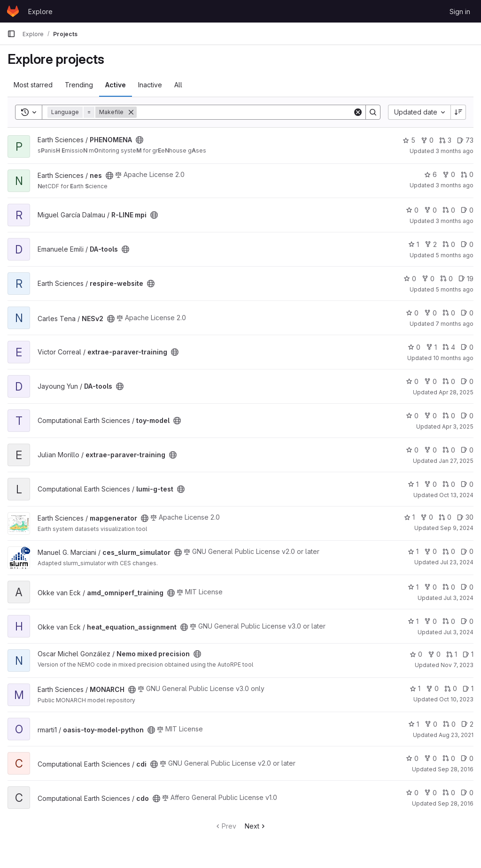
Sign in (460, 12)
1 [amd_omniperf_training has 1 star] (413, 587)
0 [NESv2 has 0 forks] (431, 313)
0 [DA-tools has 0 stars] (412, 381)
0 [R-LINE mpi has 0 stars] (412, 210)
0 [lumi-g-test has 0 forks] (431, 484)
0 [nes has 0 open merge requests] (467, 174)
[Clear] (358, 112)
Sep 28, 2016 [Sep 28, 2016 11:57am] (456, 769)
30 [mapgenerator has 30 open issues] (465, 517)
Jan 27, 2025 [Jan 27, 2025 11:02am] (456, 461)
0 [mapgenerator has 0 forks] (427, 517)
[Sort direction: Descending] (458, 112)
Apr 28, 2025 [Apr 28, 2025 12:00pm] (456, 392)
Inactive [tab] (150, 85)
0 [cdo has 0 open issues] (467, 793)
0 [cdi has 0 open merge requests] (449, 758)
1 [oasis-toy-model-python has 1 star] (414, 724)
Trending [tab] (79, 85)
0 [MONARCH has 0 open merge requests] (451, 688)
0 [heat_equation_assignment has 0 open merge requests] (449, 621)
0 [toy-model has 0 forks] (431, 416)
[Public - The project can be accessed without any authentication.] (140, 140)
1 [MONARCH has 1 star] (415, 688)
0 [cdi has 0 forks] (431, 758)
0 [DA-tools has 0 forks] (431, 381)
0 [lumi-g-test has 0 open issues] (467, 484)
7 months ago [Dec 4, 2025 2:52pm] (454, 324)
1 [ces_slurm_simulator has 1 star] (413, 551)
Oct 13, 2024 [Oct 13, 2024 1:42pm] (456, 495)
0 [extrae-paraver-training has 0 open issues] (467, 347)
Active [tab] (116, 85)
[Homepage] (13, 11)
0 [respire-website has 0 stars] (410, 279)
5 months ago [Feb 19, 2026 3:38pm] (454, 255)
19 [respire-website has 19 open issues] (466, 279)
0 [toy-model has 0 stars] (412, 416)
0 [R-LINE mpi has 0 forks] (431, 210)
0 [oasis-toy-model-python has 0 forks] (431, 724)
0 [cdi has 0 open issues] (467, 758)
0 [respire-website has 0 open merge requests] (446, 279)
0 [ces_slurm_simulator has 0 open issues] (467, 551)
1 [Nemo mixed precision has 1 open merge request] (452, 654)
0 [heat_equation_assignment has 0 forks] (431, 621)
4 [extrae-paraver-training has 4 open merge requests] (449, 347)
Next (256, 826)
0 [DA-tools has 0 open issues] (467, 244)
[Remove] (131, 112)
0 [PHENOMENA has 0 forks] (427, 140)
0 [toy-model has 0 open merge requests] (449, 416)
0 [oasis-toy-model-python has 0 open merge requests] (449, 724)
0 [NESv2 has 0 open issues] (467, 313)
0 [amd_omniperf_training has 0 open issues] (467, 587)
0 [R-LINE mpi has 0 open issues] (467, 210)
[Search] (245, 112)
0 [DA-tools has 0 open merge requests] (449, 244)
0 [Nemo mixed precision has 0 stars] (416, 654)
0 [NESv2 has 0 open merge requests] (449, 313)
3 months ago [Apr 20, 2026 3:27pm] (454, 151)
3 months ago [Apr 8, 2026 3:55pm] (454, 185)
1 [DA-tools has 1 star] (414, 244)
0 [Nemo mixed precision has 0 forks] (434, 654)
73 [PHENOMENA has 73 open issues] (465, 140)
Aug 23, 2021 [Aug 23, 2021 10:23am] (456, 735)
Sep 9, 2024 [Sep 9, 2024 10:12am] (457, 528)
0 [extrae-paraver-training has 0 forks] (431, 450)
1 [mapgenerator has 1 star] (409, 517)
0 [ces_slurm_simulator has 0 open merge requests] (449, 551)
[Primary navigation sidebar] (11, 34)
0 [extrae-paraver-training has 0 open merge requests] (449, 450)
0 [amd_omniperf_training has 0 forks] (431, 587)
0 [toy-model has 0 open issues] (467, 416)
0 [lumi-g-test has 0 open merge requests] (449, 484)
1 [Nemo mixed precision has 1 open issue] (468, 654)
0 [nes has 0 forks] (449, 174)
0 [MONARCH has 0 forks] (432, 688)
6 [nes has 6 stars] (431, 174)
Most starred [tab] (33, 85)
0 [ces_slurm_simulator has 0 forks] (431, 551)
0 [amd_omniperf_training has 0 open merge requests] (449, 587)
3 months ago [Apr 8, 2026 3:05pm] (454, 221)
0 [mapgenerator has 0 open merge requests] (445, 517)
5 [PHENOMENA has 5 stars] (409, 140)
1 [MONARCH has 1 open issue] (468, 688)
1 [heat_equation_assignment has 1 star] (413, 621)
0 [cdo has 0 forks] (431, 793)
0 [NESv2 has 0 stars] (412, 313)
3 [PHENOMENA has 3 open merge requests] (445, 140)
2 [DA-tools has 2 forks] (431, 244)
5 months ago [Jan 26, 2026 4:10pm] (454, 289)
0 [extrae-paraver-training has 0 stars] (414, 347)
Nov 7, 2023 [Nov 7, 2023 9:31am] (457, 665)
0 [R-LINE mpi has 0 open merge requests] (449, 210)
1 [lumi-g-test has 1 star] (413, 484)
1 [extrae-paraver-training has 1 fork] (431, 347)
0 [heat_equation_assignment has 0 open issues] (467, 621)
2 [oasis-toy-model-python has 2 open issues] (467, 724)
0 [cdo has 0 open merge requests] (449, 793)
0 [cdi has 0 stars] (412, 758)
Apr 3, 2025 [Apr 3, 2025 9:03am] (458, 426)
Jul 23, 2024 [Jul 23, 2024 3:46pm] (457, 562)
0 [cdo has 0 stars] (412, 793)
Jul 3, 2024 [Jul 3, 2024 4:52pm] (458, 598)
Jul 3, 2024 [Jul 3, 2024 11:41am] (458, 632)
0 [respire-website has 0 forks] (428, 279)
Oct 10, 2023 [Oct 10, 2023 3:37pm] (456, 699)
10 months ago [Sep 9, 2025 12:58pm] (453, 358)
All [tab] (178, 85)
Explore (40, 12)
